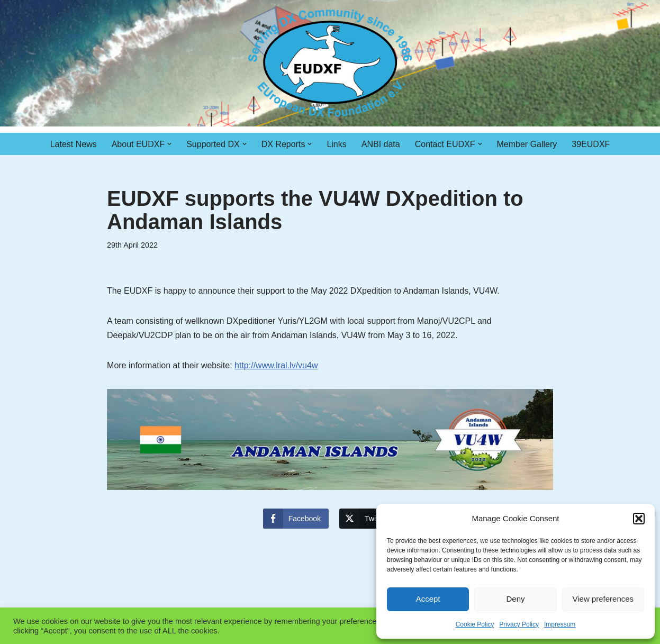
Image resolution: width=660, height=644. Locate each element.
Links (336, 144)
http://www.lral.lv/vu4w (276, 365)
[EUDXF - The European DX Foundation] (330, 63)
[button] (639, 519)
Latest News (74, 144)
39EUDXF (591, 144)
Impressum (560, 624)
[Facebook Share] (296, 519)
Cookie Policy (475, 624)
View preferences (603, 599)
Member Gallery (527, 144)
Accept (428, 599)
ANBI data (381, 144)
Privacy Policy (519, 624)
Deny (515, 599)
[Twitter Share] (367, 519)
